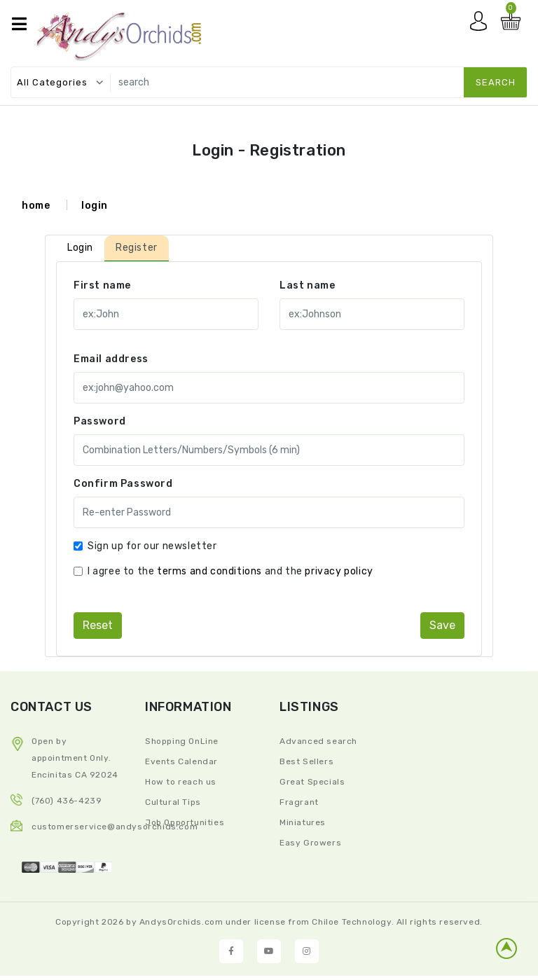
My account (482, 25)
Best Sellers (306, 761)
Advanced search (318, 741)
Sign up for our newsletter (152, 546)
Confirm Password (123, 484)
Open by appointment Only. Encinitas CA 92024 (75, 758)
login (95, 206)
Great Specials (312, 782)
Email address (111, 359)
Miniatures (303, 822)
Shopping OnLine (182, 741)
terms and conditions (209, 571)
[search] (316, 82)
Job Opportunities (185, 822)
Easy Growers (310, 843)
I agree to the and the (230, 571)
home (36, 206)
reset (98, 625)
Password (100, 421)
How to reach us (181, 782)
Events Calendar (181, 761)
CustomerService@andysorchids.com (115, 827)
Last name (307, 285)
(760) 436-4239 (67, 801)
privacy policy (339, 571)
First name (102, 285)
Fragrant (299, 802)
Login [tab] (80, 248)
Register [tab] (137, 248)
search (496, 82)
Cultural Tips (173, 802)
